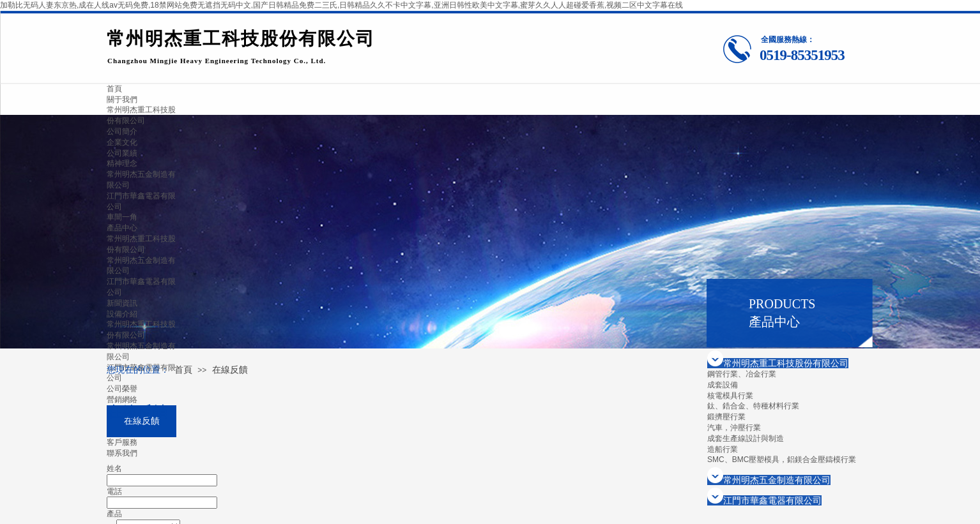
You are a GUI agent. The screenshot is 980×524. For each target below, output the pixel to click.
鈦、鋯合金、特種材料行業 (753, 406)
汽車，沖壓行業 (734, 428)
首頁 (183, 370)
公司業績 (122, 153)
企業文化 (122, 142)
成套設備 (723, 385)
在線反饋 (230, 370)
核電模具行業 (730, 396)
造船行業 (723, 449)
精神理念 (122, 163)
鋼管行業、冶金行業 (742, 374)
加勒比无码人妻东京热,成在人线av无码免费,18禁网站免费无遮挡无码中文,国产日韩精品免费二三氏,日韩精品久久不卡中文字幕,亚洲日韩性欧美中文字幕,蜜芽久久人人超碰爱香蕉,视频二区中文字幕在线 (341, 5)
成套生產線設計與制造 (746, 438)
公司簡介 (122, 131)
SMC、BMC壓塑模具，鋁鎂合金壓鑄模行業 (782, 460)
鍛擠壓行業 (726, 417)
